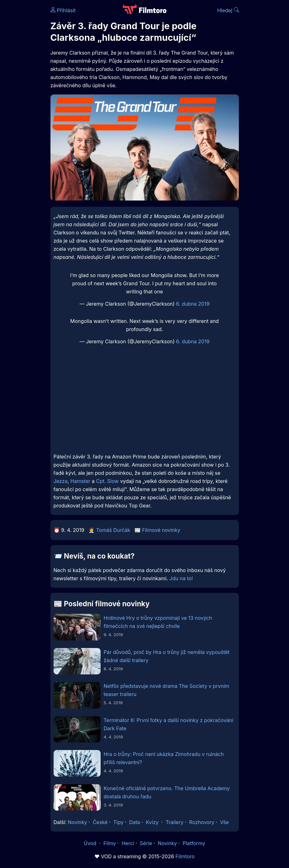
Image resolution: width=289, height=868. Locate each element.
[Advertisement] (145, 403)
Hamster (81, 481)
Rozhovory (202, 822)
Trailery (174, 822)
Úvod (91, 843)
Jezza (61, 481)
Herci (128, 843)
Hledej (228, 10)
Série (146, 843)
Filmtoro (185, 856)
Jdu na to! (181, 578)
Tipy (118, 822)
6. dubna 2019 (193, 304)
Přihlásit (63, 10)
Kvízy (152, 822)
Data (135, 822)
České (100, 822)
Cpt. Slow (107, 481)
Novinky (77, 822)
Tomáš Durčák (113, 530)
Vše (224, 822)
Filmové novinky (161, 530)
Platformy (194, 843)
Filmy (110, 843)
